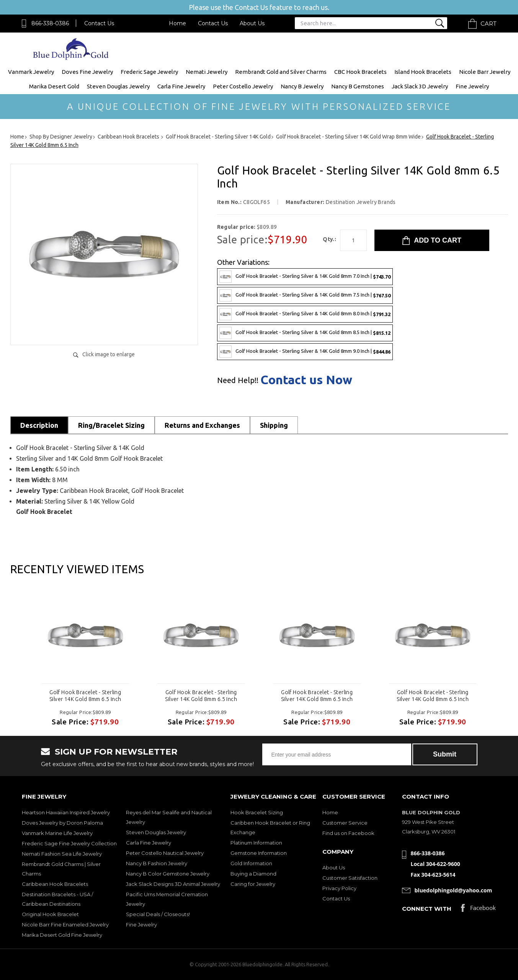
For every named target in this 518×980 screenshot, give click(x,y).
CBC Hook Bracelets (360, 72)
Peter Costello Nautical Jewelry (165, 853)
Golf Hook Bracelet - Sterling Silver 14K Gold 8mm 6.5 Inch (85, 696)
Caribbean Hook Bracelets (55, 884)
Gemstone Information (259, 853)
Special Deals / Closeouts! (158, 914)
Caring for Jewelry (253, 884)
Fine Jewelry (472, 86)
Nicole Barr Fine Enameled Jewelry (65, 925)
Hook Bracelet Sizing (257, 812)
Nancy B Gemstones (358, 86)
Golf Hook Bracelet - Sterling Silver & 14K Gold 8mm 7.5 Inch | (305, 295)
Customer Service (345, 823)
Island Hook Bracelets (423, 72)
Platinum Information (256, 843)
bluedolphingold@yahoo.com (453, 890)
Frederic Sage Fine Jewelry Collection (69, 843)
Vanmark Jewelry (31, 72)
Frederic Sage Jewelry (149, 72)
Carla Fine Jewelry (181, 86)
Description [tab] (39, 425)
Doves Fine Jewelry (87, 72)
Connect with (427, 909)
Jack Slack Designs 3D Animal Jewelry (173, 884)
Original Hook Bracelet (50, 914)
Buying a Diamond (253, 874)
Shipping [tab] (274, 425)
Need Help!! (238, 380)
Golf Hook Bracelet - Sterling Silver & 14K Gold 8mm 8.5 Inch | (305, 333)
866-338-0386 (50, 23)
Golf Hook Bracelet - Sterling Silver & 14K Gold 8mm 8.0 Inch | (305, 314)
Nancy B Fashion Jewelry (157, 863)
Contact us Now (306, 380)
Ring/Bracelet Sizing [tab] (111, 425)
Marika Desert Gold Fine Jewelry (62, 935)
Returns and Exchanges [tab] (202, 425)
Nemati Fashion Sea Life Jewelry (62, 854)
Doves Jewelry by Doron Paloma (62, 823)
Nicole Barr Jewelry (485, 72)
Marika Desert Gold (54, 86)
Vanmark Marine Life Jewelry (57, 833)
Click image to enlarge (109, 354)
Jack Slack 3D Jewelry (420, 86)
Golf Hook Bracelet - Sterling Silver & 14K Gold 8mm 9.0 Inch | (305, 352)
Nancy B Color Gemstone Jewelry (168, 874)
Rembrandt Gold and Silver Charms (281, 72)
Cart (489, 24)
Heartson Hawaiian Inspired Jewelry (66, 812)
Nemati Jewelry (207, 72)
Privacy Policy (339, 888)
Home (177, 23)
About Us (252, 23)
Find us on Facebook (348, 833)
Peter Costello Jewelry (243, 86)
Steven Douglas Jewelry (118, 86)
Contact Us (99, 23)
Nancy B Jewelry (302, 86)
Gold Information (251, 863)
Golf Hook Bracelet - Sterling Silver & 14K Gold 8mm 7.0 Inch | (305, 277)
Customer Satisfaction (350, 878)
